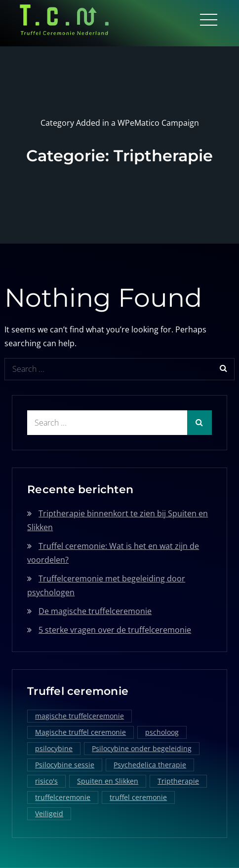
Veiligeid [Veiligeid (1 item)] (49, 814)
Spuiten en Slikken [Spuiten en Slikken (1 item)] (108, 781)
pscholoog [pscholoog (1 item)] (162, 732)
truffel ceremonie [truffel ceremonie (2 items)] (138, 797)
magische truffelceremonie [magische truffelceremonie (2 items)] (80, 716)
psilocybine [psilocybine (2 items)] (54, 748)
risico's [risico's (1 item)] (46, 781)
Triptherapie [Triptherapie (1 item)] (178, 781)
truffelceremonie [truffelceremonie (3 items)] (63, 797)
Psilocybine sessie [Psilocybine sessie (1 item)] (65, 765)
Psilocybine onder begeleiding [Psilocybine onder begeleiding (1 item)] (142, 748)
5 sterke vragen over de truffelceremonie (115, 630)
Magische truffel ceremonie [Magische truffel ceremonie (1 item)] (80, 732)
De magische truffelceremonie (95, 611)
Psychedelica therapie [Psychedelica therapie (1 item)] (150, 765)
